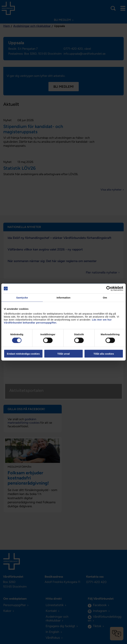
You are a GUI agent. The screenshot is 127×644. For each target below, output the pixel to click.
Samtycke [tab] (22, 298)
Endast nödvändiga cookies (23, 354)
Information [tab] (63, 298)
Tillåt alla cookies (104, 354)
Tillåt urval (64, 354)
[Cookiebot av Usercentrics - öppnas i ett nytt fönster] (109, 289)
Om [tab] (105, 298)
